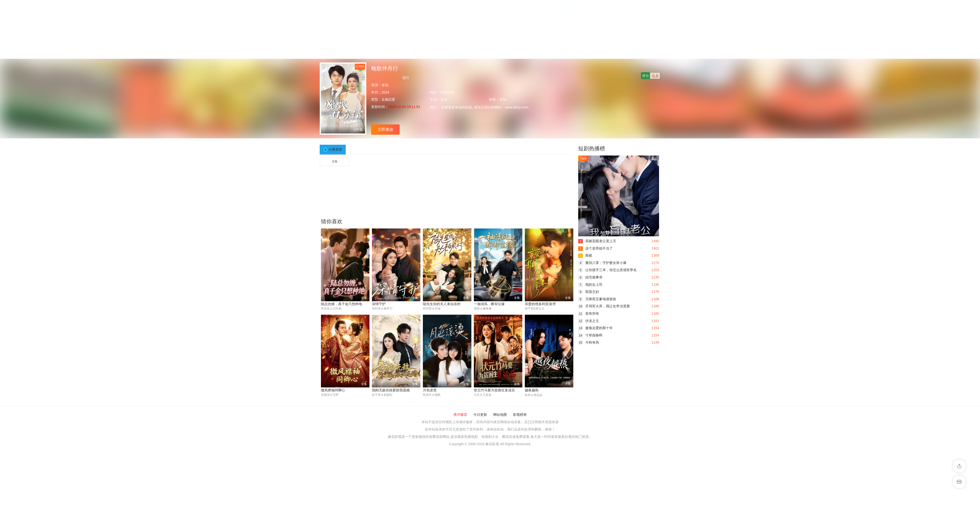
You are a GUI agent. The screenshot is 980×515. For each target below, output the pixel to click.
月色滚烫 (430, 390)
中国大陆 (447, 92)
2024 (385, 92)
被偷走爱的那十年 (595, 328)
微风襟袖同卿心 (333, 390)
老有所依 (589, 313)
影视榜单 (520, 415)
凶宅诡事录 (590, 277)
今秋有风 (589, 342)
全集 (335, 161)
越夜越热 (532, 390)
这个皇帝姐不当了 (595, 248)
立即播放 (385, 129)
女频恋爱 (388, 99)
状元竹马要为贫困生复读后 (494, 390)
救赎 (585, 255)
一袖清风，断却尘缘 (489, 304)
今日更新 (480, 415)
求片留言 (460, 415)
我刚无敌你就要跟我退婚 (391, 390)
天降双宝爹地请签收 (597, 299)
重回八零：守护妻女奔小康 (602, 263)
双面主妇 (589, 292)
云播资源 (335, 149)
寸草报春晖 (590, 335)
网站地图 (500, 415)
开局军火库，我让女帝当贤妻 (604, 306)
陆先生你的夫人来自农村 (442, 304)
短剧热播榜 (592, 149)
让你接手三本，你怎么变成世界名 (607, 270)
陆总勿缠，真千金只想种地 (342, 304)
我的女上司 (590, 285)
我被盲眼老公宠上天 (597, 241)
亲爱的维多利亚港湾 (540, 304)
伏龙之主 (589, 321)
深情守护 (379, 304)
